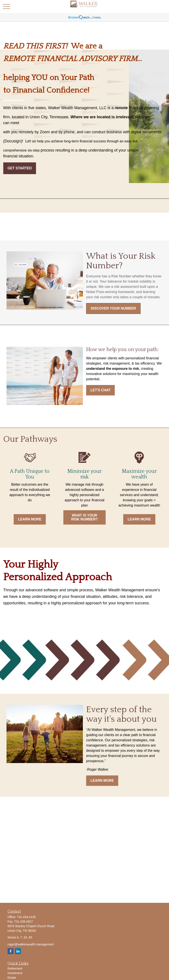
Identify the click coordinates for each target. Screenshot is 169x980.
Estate (12, 978)
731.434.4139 (26, 917)
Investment (15, 973)
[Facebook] (11, 951)
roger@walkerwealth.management (31, 944)
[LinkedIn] (18, 951)
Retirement (15, 968)
